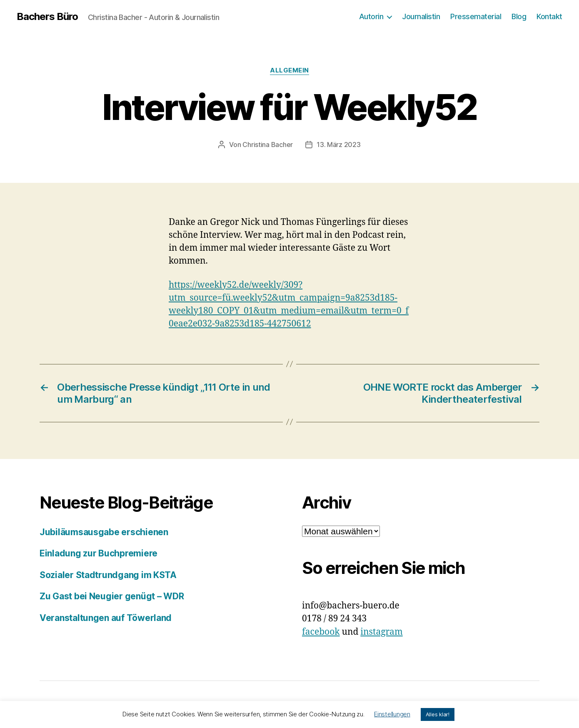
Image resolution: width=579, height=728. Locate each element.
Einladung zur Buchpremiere (99, 553)
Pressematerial (476, 16)
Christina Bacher (268, 145)
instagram (381, 632)
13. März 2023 (339, 145)
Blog (519, 16)
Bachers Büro (47, 17)
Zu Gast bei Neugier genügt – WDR (112, 596)
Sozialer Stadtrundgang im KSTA (108, 575)
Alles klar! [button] (438, 714)
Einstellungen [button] (392, 714)
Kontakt (549, 16)
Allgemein (289, 70)
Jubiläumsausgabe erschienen (104, 532)
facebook (321, 632)
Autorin (371, 16)
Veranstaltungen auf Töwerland (106, 618)
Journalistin (421, 16)
